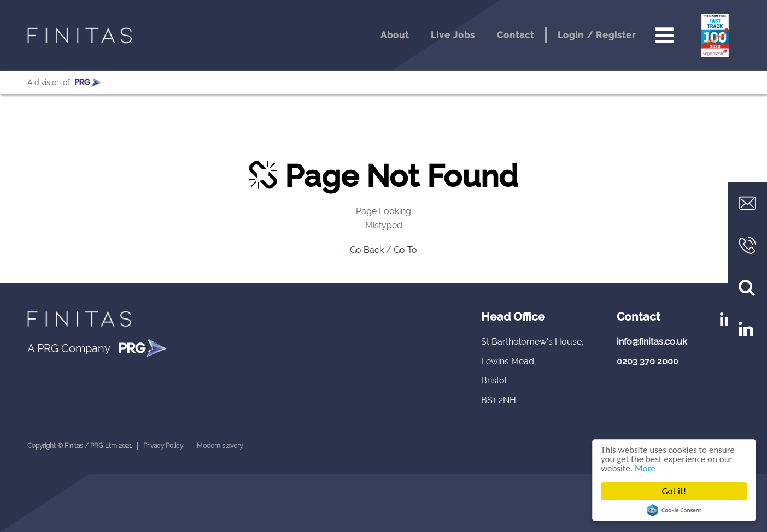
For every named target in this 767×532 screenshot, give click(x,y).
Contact (516, 35)
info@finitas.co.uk (652, 342)
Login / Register (597, 35)
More (645, 468)
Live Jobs (453, 35)
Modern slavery (220, 446)
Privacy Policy (163, 446)
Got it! (674, 491)
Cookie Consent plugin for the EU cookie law (674, 510)
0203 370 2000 (648, 361)
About (395, 35)
